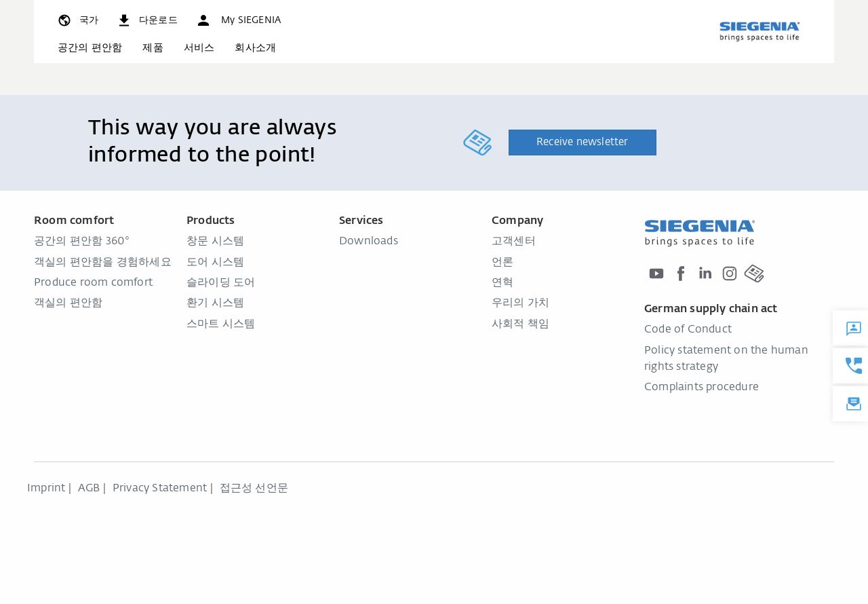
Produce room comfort (93, 283)
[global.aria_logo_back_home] (759, 31)
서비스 (199, 48)
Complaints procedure (702, 388)
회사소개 (255, 48)
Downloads (369, 242)
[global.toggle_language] (77, 20)
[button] (238, 20)
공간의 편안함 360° (82, 242)
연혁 (502, 283)
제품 (153, 48)
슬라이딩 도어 (221, 283)
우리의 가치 (520, 303)
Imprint (46, 489)
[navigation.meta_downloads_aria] (147, 20)
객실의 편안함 (68, 303)
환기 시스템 (215, 303)
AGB (89, 489)
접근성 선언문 (254, 489)
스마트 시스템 (221, 324)
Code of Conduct (688, 330)
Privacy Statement (160, 489)
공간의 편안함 (90, 48)
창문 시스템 (215, 242)
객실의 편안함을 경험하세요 (103, 263)
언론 (502, 263)
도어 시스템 (215, 263)
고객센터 (514, 242)
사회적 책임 (520, 324)
